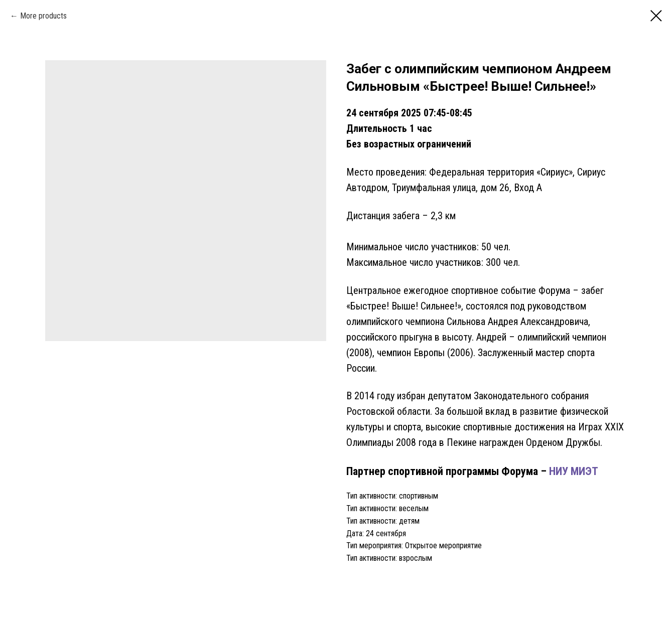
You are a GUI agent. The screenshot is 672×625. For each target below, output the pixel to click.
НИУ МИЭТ (572, 471)
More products (43, 16)
